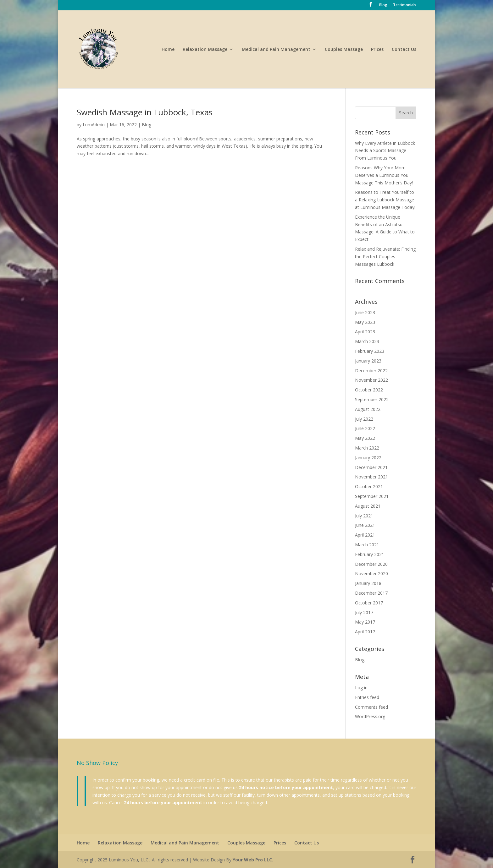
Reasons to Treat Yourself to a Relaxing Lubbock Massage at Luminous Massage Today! (385, 200)
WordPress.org (370, 716)
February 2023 (370, 351)
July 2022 (364, 419)
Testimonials (405, 5)
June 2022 (365, 428)
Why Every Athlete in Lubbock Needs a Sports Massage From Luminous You (385, 151)
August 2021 (368, 506)
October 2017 (369, 603)
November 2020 (371, 573)
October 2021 (369, 486)
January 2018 (368, 583)
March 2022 (367, 448)
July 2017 (364, 612)
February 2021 (370, 554)
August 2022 (368, 409)
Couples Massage (344, 50)
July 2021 (364, 516)
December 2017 (371, 593)
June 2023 (365, 312)
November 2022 (371, 380)
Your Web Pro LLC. (253, 860)
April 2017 (365, 632)
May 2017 (365, 622)
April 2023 (365, 332)
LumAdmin (94, 125)
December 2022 (371, 371)
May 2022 (365, 438)
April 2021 (365, 535)
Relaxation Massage (205, 50)
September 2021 (372, 496)
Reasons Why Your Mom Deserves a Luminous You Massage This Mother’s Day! (384, 175)
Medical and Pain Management (276, 50)
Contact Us (404, 50)
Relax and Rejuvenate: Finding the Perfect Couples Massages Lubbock (385, 257)
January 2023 (368, 361)
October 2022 (369, 390)
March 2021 (367, 545)
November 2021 (371, 477)
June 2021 (365, 525)
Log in (361, 688)
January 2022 (368, 458)
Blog (383, 5)
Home (168, 50)
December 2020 (371, 564)
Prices (377, 50)
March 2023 (367, 341)
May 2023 (365, 322)
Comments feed (371, 707)
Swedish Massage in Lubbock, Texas (145, 112)
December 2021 (371, 467)
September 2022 (372, 399)
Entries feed (367, 697)
